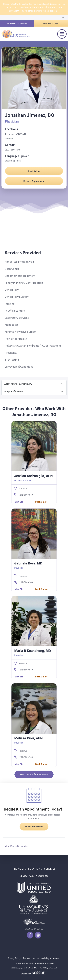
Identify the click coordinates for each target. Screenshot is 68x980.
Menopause (12, 325)
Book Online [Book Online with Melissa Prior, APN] (41, 764)
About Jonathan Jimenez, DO (18, 384)
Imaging (10, 304)
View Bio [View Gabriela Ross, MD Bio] (19, 589)
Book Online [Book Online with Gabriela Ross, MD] (41, 589)
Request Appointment (34, 181)
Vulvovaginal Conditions (19, 367)
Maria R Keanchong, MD (33, 651)
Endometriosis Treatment (20, 276)
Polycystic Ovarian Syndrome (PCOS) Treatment (33, 346)
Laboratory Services (17, 318)
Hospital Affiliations (14, 391)
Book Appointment (51, 24)
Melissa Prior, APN (28, 738)
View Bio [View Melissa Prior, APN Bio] (19, 764)
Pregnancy (11, 353)
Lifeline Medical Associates (16, 846)
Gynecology (12, 290)
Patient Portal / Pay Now (17, 24)
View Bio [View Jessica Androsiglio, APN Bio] (19, 502)
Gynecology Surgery (17, 297)
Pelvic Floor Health (16, 339)
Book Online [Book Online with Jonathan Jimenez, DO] (34, 171)
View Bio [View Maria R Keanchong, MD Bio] (19, 677)
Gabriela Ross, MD (28, 563)
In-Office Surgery (15, 311)
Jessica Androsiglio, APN (34, 476)
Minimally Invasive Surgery (21, 332)
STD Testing (12, 360)
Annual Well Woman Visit (19, 262)
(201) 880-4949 (13, 150)
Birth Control (13, 269)
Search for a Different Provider (34, 774)
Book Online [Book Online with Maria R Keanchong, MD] (41, 677)
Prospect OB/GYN (15, 134)
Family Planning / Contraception (24, 283)
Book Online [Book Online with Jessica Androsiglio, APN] (41, 502)
